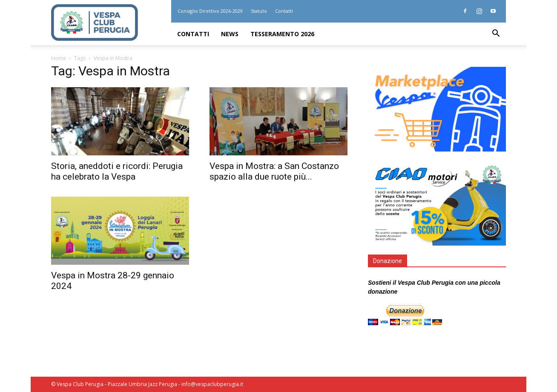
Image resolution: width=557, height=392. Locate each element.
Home (59, 58)
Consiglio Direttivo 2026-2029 (210, 11)
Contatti (284, 11)
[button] (496, 34)
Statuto (259, 11)
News (230, 34)
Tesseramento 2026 (282, 34)
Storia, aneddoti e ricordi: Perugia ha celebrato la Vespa (117, 171)
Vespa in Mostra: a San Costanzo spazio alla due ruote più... (274, 171)
